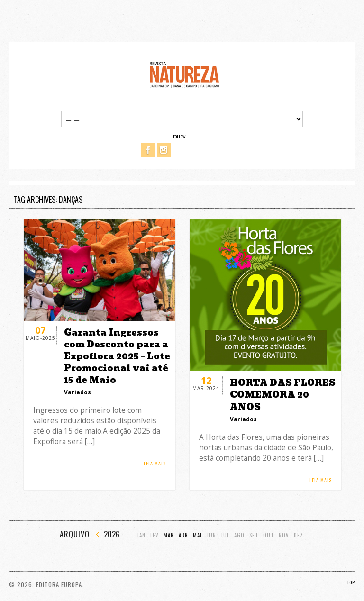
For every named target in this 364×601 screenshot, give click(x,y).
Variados (77, 392)
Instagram (164, 150)
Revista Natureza (184, 74)
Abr (183, 535)
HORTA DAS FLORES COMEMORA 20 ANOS (283, 395)
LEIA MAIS (155, 463)
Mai (197, 535)
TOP (351, 582)
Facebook (148, 150)
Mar (169, 535)
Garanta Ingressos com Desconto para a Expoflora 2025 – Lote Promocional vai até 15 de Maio (117, 356)
